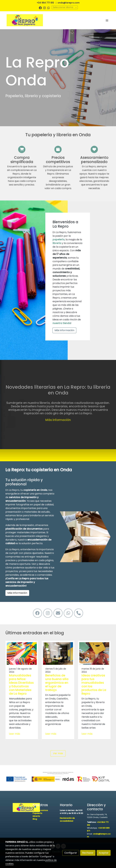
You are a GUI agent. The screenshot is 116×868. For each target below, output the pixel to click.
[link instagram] (44, 8)
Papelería (37, 813)
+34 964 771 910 (45, 3)
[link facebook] (40, 8)
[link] (25, 20)
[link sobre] (17, 808)
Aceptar (104, 853)
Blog (35, 819)
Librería (36, 816)
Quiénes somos (40, 810)
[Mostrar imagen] (58, 777)
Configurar (71, 853)
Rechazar (88, 853)
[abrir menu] (107, 20)
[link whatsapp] (49, 8)
